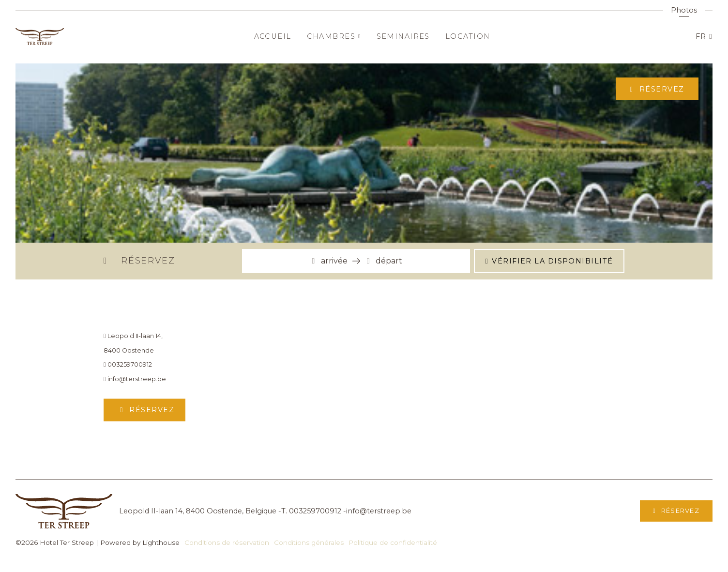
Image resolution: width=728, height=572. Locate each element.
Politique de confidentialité (393, 542)
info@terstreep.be (135, 379)
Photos (684, 10)
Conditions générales (309, 542)
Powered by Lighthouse (140, 542)
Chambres (334, 36)
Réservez (660, 89)
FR (702, 36)
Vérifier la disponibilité (552, 261)
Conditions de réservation (227, 542)
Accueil (273, 36)
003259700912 (128, 364)
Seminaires (403, 36)
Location (468, 36)
